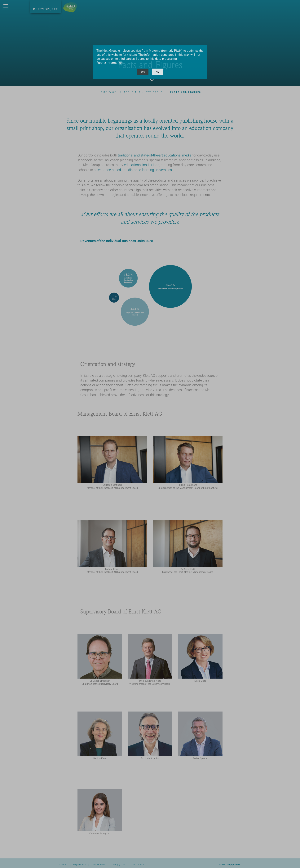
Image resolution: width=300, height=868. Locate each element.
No (157, 72)
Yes (143, 72)
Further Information (110, 63)
